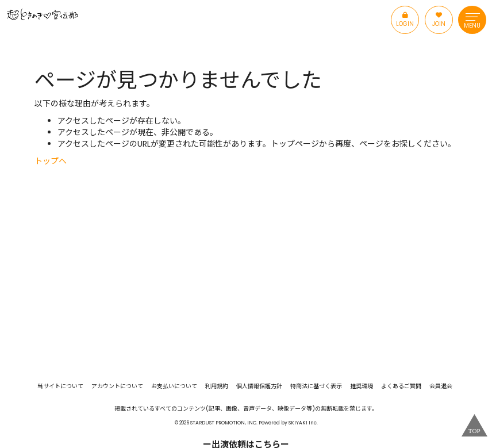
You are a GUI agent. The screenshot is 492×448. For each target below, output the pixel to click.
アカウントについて (117, 386)
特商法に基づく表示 (316, 386)
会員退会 (441, 386)
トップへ (51, 161)
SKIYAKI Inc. (303, 423)
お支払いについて (174, 386)
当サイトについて (60, 386)
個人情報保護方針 (259, 386)
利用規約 (217, 386)
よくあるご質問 (401, 386)
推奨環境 (362, 386)
